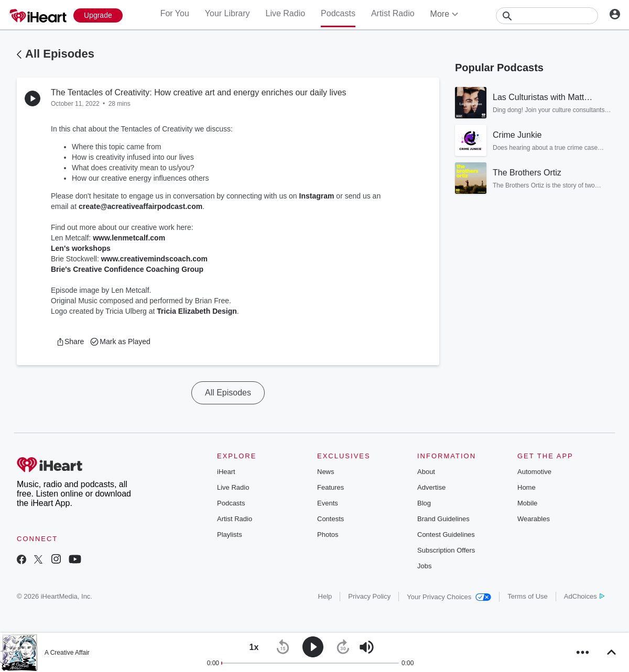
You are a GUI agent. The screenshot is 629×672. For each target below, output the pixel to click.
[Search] (547, 16)
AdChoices (584, 596)
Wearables (534, 519)
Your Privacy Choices (449, 597)
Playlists (230, 535)
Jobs (424, 566)
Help (325, 596)
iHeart (226, 472)
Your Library (227, 13)
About (426, 472)
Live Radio (285, 13)
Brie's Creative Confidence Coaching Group (127, 269)
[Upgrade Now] (98, 15)
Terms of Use (528, 596)
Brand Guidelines (443, 519)
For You (175, 13)
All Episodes (60, 54)
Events (328, 503)
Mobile (527, 503)
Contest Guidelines (446, 535)
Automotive (534, 472)
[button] (70, 341)
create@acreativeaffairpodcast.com (140, 206)
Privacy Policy (369, 596)
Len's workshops (81, 248)
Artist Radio (393, 13)
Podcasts (338, 13)
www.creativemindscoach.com (154, 259)
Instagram (317, 196)
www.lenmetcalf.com (129, 238)
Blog (424, 503)
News (326, 472)
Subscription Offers (446, 550)
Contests (330, 519)
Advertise (431, 487)
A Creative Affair (67, 653)
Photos (328, 535)
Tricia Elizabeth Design (197, 311)
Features (330, 487)
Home (527, 487)
